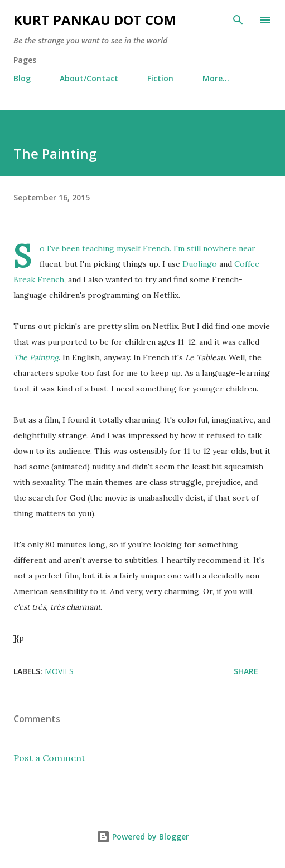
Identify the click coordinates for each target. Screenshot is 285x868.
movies (59, 671)
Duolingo (200, 264)
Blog (22, 78)
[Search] (238, 20)
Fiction (160, 78)
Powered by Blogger (143, 837)
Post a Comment (49, 758)
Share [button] (246, 671)
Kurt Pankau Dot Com (95, 20)
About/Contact (89, 78)
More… (216, 78)
